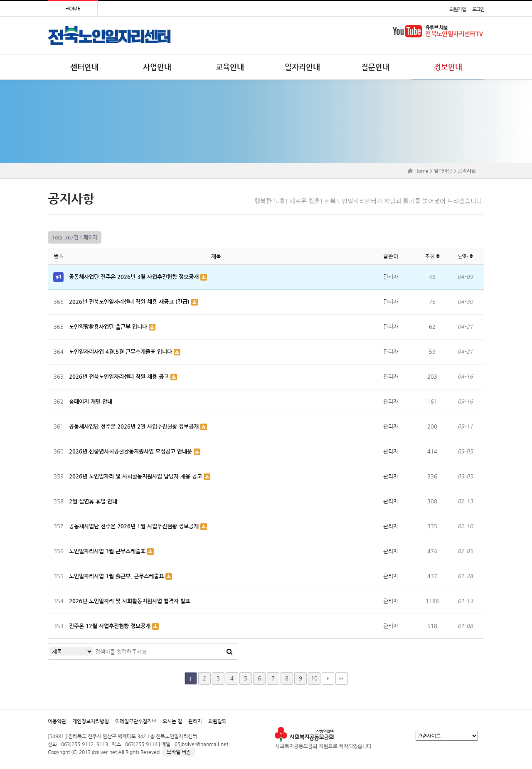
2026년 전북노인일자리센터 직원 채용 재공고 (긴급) (130, 302)
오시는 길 (172, 721)
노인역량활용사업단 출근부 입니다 (109, 327)
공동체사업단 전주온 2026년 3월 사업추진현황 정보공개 (135, 277)
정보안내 (448, 67)
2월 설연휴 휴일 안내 (93, 501)
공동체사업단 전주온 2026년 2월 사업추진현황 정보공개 (135, 426)
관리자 (195, 721)
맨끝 (342, 678)
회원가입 (457, 9)
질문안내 (375, 67)
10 (314, 678)
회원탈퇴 (217, 721)
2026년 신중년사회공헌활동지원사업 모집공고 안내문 (131, 451)
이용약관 (57, 721)
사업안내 (157, 67)
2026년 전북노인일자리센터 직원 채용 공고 (120, 376)
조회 (432, 256)
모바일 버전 (179, 752)
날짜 (465, 256)
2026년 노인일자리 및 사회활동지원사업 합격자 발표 (130, 601)
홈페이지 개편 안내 (91, 401)
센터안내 (84, 67)
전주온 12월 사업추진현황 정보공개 (111, 626)
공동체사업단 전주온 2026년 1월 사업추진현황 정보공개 (135, 526)
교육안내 (230, 67)
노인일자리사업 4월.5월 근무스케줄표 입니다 (121, 351)
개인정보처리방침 (91, 721)
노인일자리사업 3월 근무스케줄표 (108, 551)
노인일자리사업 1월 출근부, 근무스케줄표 (117, 576)
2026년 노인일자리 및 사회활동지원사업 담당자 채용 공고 (136, 476)
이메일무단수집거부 (136, 721)
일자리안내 (302, 67)
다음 (328, 678)
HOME (73, 8)
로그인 (478, 9)
